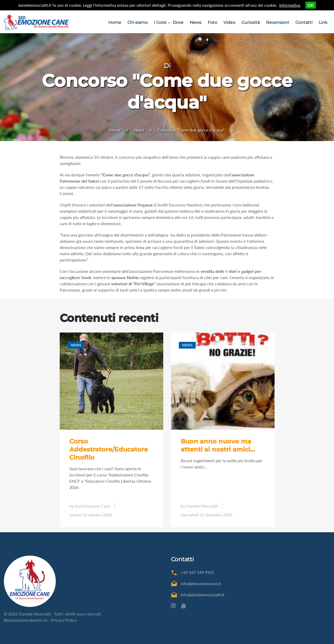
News (196, 22)
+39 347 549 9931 (197, 572)
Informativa (290, 5)
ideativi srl (38, 620)
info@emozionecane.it (201, 583)
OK (311, 5)
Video (229, 22)
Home (115, 22)
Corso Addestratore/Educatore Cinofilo (109, 449)
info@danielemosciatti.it (203, 595)
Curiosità (251, 22)
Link (323, 22)
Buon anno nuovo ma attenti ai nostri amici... (218, 445)
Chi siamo (138, 22)
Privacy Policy (64, 620)
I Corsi (160, 22)
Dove (178, 22)
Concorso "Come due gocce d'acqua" (191, 130)
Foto (212, 22)
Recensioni (278, 22)
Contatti (304, 22)
